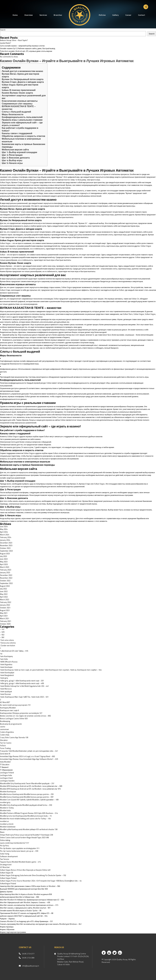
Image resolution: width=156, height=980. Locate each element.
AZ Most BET (5, 702)
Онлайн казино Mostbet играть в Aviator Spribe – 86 (21, 911)
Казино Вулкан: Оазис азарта (17, 93)
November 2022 (6, 578)
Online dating (5, 840)
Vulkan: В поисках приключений (19, 90)
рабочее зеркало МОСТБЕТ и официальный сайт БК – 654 (24, 916)
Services (43, 15)
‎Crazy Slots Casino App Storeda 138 (14, 737)
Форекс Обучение (7, 929)
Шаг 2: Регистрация (12, 155)
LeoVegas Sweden (7, 781)
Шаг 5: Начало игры (12, 163)
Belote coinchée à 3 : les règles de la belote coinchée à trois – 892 (25, 716)
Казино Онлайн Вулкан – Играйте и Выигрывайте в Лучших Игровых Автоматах (67, 61)
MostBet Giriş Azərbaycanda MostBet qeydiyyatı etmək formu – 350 (26, 805)
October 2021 (5, 608)
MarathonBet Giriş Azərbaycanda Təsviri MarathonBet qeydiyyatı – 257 (27, 783)
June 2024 (4, 527)
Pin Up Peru (4, 846)
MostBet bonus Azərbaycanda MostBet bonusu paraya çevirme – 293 (27, 794)
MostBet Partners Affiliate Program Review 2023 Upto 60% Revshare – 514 (29, 813)
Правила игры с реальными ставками (22, 120)
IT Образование (6, 770)
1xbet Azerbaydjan (7, 673)
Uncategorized (6, 865)
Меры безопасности (13, 114)
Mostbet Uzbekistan (8, 827)
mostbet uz (4, 821)
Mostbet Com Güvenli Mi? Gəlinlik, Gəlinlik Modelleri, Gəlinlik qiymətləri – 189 (29, 800)
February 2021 (6, 621)
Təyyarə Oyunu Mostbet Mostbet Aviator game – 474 (20, 862)
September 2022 (6, 583)
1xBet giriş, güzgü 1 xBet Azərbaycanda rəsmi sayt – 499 (22, 683)
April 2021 (4, 616)
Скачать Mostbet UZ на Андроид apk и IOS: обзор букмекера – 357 (26, 921)
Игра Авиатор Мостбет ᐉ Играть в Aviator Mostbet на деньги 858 (26, 894)
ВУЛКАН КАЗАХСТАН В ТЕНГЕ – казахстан (19, 108)
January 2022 (5, 605)
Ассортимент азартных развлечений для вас (24, 97)
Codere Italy (5, 735)
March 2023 (5, 567)
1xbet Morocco (6, 689)
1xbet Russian (5, 694)
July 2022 (3, 589)
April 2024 (4, 532)
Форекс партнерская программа (13, 932)
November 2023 (6, 545)
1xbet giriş (4, 678)
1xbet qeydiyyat (6, 691)
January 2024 (5, 540)
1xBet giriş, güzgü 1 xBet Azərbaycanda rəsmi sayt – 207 (22, 681)
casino (3, 727)
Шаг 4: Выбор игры (12, 160)
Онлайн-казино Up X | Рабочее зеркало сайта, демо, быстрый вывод (28, 48)
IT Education (5, 764)
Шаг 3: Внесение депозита (16, 158)
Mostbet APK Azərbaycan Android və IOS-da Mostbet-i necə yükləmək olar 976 (30, 789)
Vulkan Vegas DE (7, 873)
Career (128, 15)
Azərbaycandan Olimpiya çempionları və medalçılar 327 (21, 713)
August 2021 (5, 610)
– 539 (2, 632)
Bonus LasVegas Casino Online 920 (14, 719)
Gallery (115, 15)
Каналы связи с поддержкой (17, 133)
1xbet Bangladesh (7, 675)
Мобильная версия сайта (15, 150)
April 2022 (4, 597)
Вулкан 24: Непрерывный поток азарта (23, 79)
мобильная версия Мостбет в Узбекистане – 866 (20, 897)
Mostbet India (5, 810)
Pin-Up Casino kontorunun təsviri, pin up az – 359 (19, 851)
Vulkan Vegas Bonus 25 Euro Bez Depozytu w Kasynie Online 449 (25, 870)
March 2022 (5, 600)
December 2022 (6, 575)
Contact (142, 15)
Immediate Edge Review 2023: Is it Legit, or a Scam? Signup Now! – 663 (27, 756)
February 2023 (6, 570)
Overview (29, 15)
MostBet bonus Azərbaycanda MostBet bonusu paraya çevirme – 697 (27, 797)
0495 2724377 (28, 954)
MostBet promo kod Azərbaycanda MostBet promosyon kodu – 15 (26, 816)
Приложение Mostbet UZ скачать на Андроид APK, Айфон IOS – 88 (27, 913)
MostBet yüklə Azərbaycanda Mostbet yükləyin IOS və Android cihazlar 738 (29, 829)
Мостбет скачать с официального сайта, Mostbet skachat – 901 (25, 908)
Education (4, 740)
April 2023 (4, 564)
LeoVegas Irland (6, 778)
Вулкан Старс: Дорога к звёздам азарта (23, 82)
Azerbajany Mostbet (8, 708)
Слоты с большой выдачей (16, 112)
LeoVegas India (6, 775)
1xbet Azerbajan (6, 667)
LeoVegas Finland (7, 773)
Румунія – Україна (7, 919)
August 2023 (5, 554)
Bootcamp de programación (11, 724)
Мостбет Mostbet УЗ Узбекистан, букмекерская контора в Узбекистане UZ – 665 (32, 900)
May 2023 (4, 562)
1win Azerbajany (6, 656)
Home (15, 15)
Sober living (5, 854)
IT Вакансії (4, 767)
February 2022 (6, 602)
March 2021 (5, 618)
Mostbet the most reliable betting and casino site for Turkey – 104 (25, 819)
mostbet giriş (5, 802)
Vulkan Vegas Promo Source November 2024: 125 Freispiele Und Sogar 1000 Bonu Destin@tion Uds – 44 (41, 881)
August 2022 (5, 586)
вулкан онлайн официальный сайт (28, 361)
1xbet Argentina (6, 664)
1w (1, 654)
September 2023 (6, 551)
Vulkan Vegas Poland (8, 878)
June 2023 (4, 559)
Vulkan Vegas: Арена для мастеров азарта (20, 86)
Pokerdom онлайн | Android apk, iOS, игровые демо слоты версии (26, 51)
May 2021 (4, 613)
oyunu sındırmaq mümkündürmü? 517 (15, 843)
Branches (58, 15)
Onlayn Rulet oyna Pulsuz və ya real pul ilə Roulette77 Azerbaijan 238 (26, 835)
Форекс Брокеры (7, 927)
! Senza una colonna (8, 643)
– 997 (2, 637)
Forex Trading (5, 748)
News (2, 832)
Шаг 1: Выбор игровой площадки (19, 152)
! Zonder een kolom (8, 645)
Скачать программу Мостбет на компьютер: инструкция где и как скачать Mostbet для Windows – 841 (41, 924)
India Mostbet (5, 762)
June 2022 (4, 591)
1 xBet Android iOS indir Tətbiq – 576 (14, 651)
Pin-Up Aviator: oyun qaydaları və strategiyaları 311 (20, 848)
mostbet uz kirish (7, 824)
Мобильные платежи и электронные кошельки (21, 140)
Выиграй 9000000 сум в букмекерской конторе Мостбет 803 (24, 889)
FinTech (3, 746)
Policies (102, 15)
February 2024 (6, 537)
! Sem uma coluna (7, 640)
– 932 (2, 635)
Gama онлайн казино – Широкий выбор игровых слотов (22, 46)
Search (3, 30)
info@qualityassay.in (31, 966)
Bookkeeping (5, 721)
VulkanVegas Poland (8, 883)
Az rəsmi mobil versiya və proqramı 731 (15, 705)
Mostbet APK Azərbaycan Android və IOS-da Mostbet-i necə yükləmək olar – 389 (31, 786)
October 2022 (5, 581)
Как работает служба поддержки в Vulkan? (20, 129)
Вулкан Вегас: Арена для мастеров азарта (20, 75)
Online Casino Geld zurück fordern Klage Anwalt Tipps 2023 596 (24, 837)
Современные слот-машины (17, 104)
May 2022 (4, 594)
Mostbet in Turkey (7, 808)
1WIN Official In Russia (9, 662)
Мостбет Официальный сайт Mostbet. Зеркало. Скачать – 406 (25, 902)
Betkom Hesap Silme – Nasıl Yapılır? (14, 40)
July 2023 (3, 556)
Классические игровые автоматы (20, 101)
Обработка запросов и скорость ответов (23, 136)
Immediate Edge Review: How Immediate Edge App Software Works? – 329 (29, 759)
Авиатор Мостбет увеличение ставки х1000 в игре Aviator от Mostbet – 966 (30, 886)
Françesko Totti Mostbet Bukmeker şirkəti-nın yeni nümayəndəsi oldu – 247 (29, 751)
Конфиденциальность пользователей (22, 117)
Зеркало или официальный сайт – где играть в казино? (22, 124)
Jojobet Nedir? (5, 43)
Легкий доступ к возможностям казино (22, 71)
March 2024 (5, 535)
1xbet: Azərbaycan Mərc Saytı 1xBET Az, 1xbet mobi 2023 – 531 (24, 697)
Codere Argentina (7, 732)
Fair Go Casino (6, 743)
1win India (4, 659)
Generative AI (5, 754)
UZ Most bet (5, 867)
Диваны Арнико (6, 892)
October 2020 (5, 624)
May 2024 (4, 529)
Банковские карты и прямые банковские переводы (24, 145)
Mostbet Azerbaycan (8, 792)
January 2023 (5, 572)
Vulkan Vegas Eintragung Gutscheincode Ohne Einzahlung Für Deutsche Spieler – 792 (33, 875)
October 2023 (5, 548)
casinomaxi (4, 729)
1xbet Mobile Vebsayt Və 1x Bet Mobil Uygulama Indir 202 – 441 (24, 686)
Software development (9, 856)
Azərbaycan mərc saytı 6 (9, 710)
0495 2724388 (28, 958)
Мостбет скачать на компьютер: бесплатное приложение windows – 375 (29, 905)
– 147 (2, 629)
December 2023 (6, 543)
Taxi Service (5, 859)
